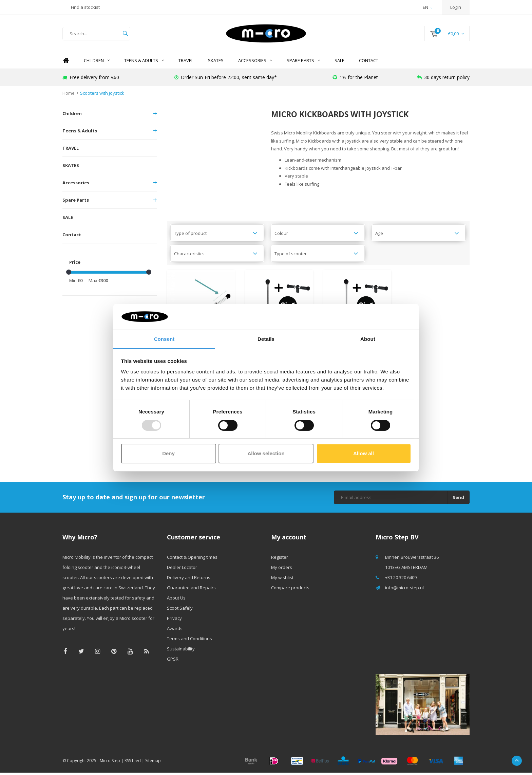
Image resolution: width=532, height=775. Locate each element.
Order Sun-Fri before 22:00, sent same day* (226, 80)
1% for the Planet (355, 80)
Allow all (364, 454)
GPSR (173, 661)
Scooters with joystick (102, 95)
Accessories (255, 63)
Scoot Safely (180, 610)
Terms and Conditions (189, 641)
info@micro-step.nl (404, 590)
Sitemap (153, 763)
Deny (168, 454)
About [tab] (368, 339)
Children (97, 63)
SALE (339, 63)
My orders (282, 570)
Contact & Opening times (192, 559)
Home (66, 63)
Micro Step (110, 763)
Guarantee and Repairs (191, 590)
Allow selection (266, 454)
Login (456, 7)
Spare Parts (303, 63)
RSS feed (133, 763)
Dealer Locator (182, 570)
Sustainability (181, 651)
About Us (176, 600)
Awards (175, 631)
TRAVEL (186, 63)
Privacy (174, 621)
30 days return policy (443, 80)
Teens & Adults (144, 63)
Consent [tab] (164, 339)
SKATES (216, 63)
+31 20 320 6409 (401, 580)
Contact (369, 63)
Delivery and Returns (189, 580)
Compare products (290, 590)
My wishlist (282, 580)
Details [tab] (266, 339)
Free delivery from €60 (91, 80)
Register (280, 559)
